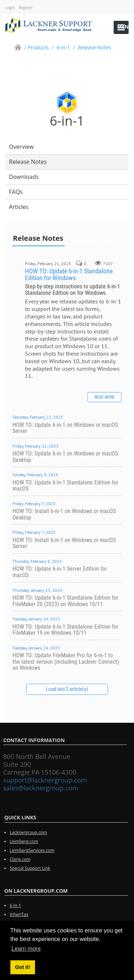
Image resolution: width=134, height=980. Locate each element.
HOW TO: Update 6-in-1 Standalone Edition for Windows (69, 275)
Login (10, 7)
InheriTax (19, 917)
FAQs (16, 192)
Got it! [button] (23, 967)
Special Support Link (30, 871)
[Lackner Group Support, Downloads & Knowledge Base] (49, 25)
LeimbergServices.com (32, 853)
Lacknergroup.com (28, 835)
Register (26, 7)
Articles (19, 207)
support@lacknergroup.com (43, 780)
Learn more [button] (26, 949)
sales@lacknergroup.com (38, 788)
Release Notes (28, 162)
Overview (21, 147)
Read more (105, 397)
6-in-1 (15, 908)
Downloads (24, 177)
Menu (123, 27)
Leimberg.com (24, 844)
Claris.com (20, 862)
